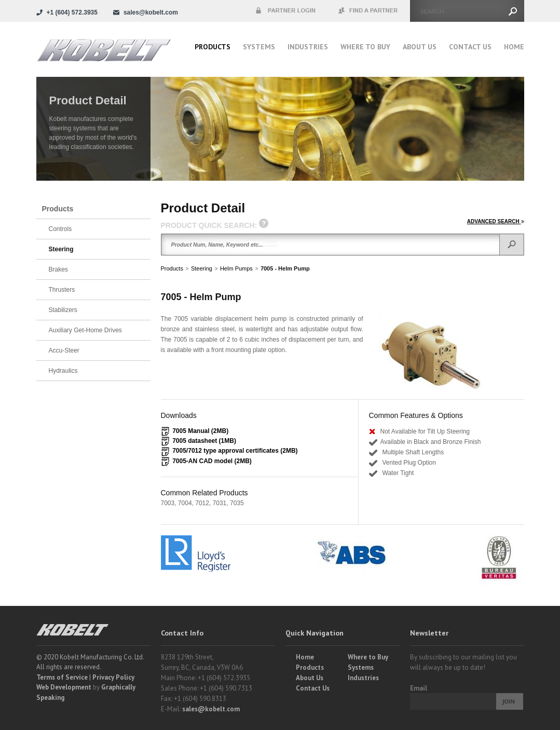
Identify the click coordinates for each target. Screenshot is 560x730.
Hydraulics (63, 371)
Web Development (64, 687)
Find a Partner (368, 11)
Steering (202, 268)
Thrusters (62, 290)
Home (514, 47)
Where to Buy (368, 657)
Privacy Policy (113, 677)
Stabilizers (63, 310)
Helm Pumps (236, 268)
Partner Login (285, 11)
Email (419, 688)
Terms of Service (62, 677)
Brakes (58, 269)
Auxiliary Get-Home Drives (85, 330)
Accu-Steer (64, 350)
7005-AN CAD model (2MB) (212, 461)
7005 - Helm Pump (285, 268)
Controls (60, 229)
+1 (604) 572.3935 (72, 12)
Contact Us (470, 47)
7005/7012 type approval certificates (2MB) (235, 451)
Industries (308, 47)
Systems (259, 47)
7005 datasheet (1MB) (204, 441)
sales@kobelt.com (211, 709)
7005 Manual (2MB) (200, 431)
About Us (420, 47)
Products (213, 47)
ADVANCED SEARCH (496, 221)
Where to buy (365, 47)
